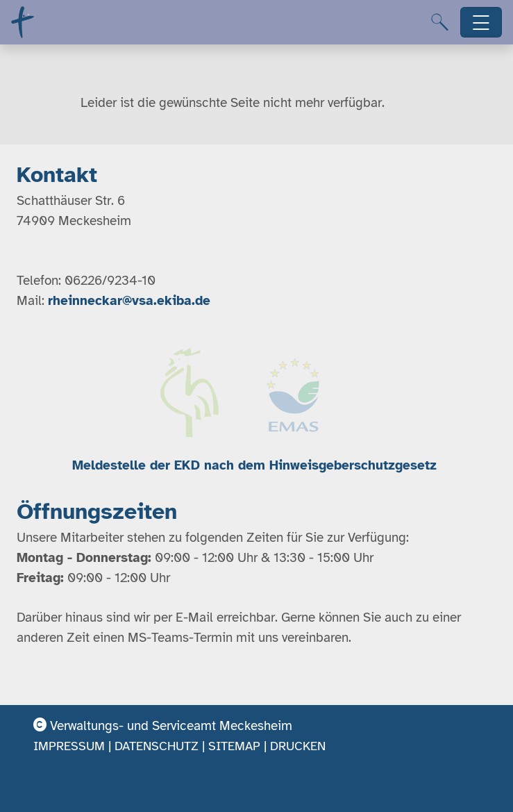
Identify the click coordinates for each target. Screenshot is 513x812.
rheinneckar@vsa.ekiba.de (129, 301)
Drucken (298, 746)
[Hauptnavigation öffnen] (481, 23)
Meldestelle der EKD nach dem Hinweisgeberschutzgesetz (256, 465)
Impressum (69, 746)
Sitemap (234, 746)
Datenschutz (157, 746)
